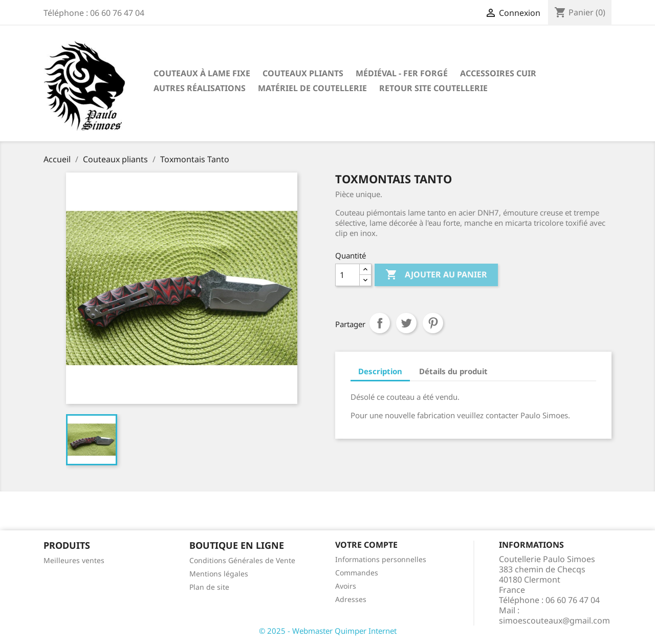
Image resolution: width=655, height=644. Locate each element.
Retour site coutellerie (433, 88)
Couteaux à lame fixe (202, 73)
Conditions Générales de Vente (242, 560)
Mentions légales (219, 574)
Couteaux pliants (303, 73)
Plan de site (209, 587)
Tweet (406, 323)
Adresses (351, 599)
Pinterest (433, 323)
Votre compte (366, 545)
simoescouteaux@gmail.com (554, 620)
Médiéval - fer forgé (402, 73)
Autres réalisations (200, 88)
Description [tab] (380, 371)
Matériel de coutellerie (312, 88)
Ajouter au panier (436, 275)
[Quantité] (347, 275)
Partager (380, 323)
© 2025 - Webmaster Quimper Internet (328, 631)
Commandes (357, 573)
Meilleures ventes (74, 560)
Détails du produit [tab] (453, 371)
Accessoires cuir (498, 73)
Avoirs (346, 586)
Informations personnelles (381, 559)
